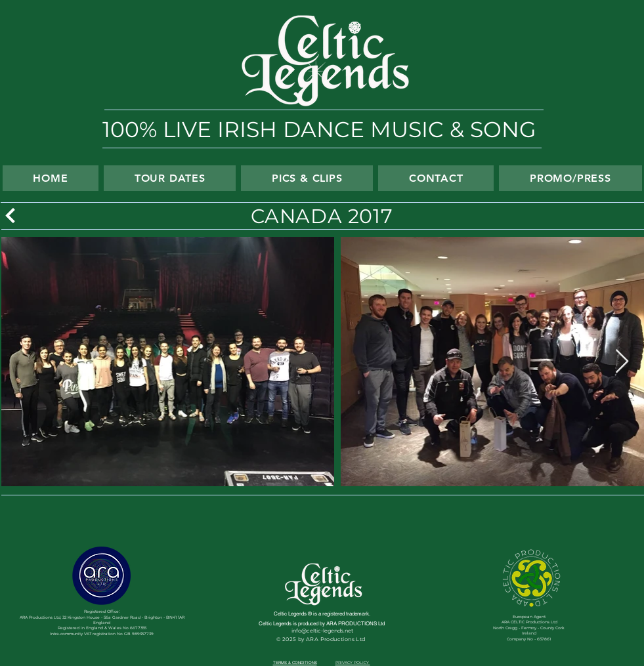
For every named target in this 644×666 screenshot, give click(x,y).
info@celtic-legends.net (322, 631)
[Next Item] (622, 362)
